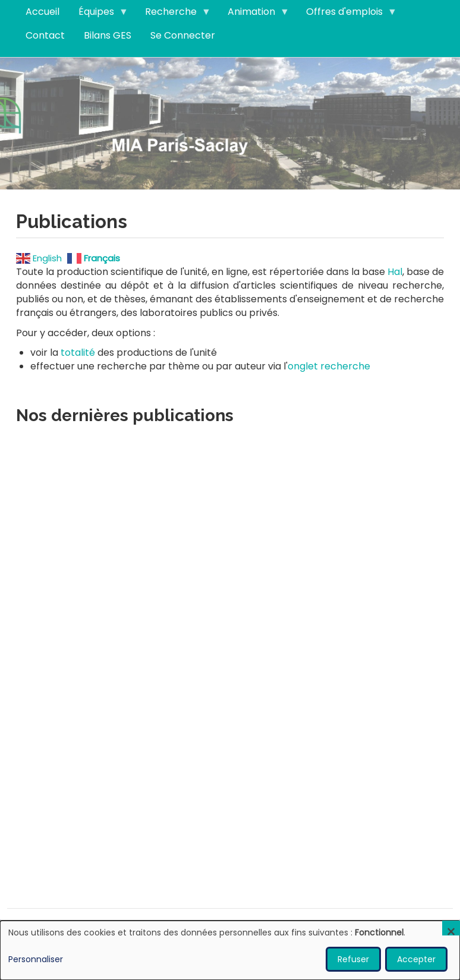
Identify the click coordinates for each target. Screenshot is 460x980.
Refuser (353, 959)
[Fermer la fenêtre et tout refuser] (451, 928)
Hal (395, 272)
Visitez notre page (230, 123)
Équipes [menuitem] (99, 14)
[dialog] (230, 950)
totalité (78, 353)
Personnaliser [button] (36, 959)
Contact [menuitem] (45, 35)
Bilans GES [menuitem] (108, 35)
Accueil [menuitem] (42, 12)
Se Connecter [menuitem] (183, 35)
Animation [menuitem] (254, 14)
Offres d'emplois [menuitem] (347, 14)
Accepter (416, 959)
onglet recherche (329, 366)
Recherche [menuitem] (173, 14)
